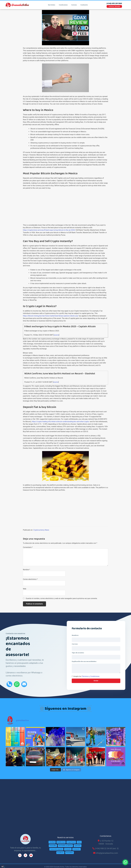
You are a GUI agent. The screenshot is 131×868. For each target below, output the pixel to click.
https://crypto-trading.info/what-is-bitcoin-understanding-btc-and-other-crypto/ (61, 422)
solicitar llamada (114, 6)
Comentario (28, 547)
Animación (77, 849)
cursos (74, 5)
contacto (84, 5)
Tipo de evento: (78, 653)
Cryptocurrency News (41, 530)
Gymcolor (78, 846)
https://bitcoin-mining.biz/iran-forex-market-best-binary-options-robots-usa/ (51, 316)
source (56, 335)
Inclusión (68, 849)
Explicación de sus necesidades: (84, 662)
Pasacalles (53, 846)
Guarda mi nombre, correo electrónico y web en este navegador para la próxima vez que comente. (62, 598)
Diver (79, 842)
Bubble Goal (61, 842)
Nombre (26, 570)
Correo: (75, 644)
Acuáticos (60, 853)
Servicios (52, 5)
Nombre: (75, 635)
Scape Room (71, 842)
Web (25, 589)
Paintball (52, 842)
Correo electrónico (30, 579)
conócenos (63, 5)
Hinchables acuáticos (65, 846)
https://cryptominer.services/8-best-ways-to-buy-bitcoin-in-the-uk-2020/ (49, 230)
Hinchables (69, 853)
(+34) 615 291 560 (114, 4)
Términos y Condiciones (91, 676)
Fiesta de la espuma (56, 849)
